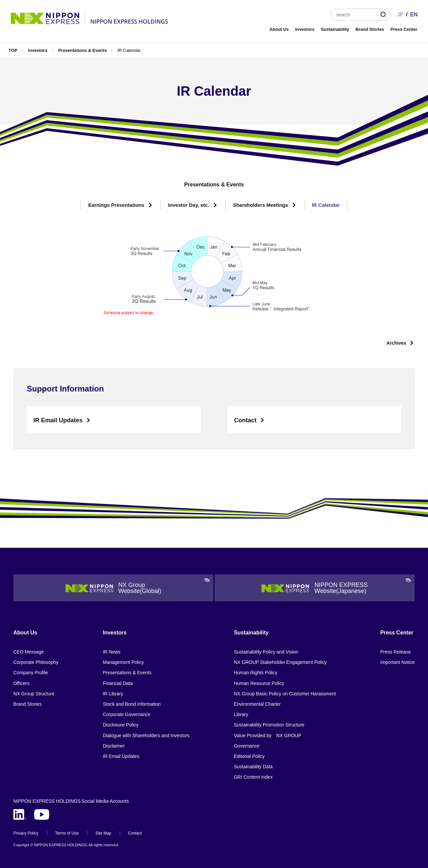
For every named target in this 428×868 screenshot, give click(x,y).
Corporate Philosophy (36, 662)
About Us (279, 29)
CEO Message (29, 652)
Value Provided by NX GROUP (267, 735)
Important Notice (397, 662)
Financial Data (118, 683)
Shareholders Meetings (261, 205)
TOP (13, 50)
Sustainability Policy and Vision (266, 652)
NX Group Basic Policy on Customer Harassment (285, 694)
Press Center (404, 29)
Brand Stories (370, 29)
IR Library (113, 694)
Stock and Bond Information (132, 704)
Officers (21, 683)
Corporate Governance (126, 714)
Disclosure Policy (121, 725)
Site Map (103, 833)
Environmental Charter (257, 704)
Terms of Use (67, 833)
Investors (305, 29)
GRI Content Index (253, 777)
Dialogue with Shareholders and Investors (146, 735)
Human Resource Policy (259, 683)
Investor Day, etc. (189, 205)
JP (400, 15)
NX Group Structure (34, 694)
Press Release (395, 652)
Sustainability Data (253, 767)
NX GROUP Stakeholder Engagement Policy (280, 662)
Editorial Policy (249, 756)
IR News (112, 652)
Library (241, 714)
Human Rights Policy (255, 673)
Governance (246, 746)
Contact (245, 420)
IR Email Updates (58, 420)
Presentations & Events (82, 50)
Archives (396, 343)
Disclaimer (114, 746)
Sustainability (335, 29)
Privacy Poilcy (26, 833)
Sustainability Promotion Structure (269, 725)
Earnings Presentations (116, 205)
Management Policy (123, 662)
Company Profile (31, 673)
